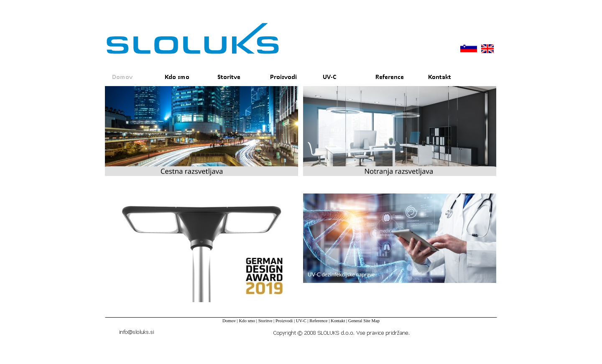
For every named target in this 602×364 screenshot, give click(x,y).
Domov (229, 321)
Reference (318, 321)
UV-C (301, 321)
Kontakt (338, 321)
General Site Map (364, 321)
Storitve (265, 321)
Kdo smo (247, 321)
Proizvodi (284, 321)
